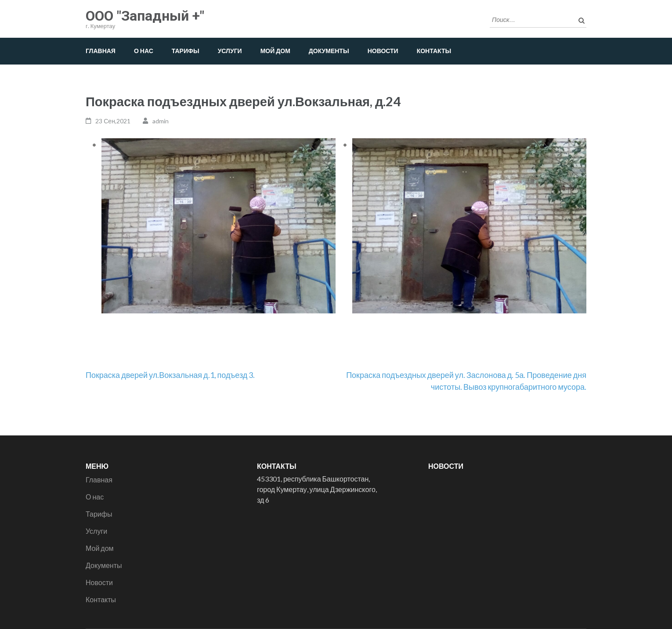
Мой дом (275, 51)
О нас (144, 51)
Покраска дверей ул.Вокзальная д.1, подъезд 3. (170, 375)
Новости (383, 51)
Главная (101, 51)
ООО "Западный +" (145, 16)
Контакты (434, 51)
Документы (329, 51)
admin (161, 121)
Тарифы (186, 51)
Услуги (230, 51)
